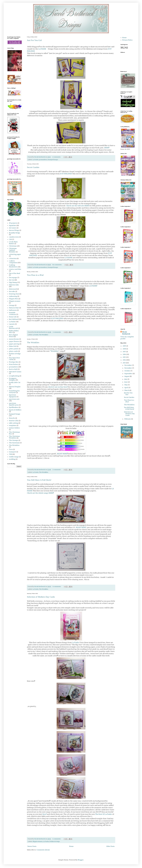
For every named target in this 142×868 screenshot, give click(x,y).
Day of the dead (14, 273)
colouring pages (15, 254)
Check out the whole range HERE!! (40, 493)
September (128, 374)
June (126, 382)
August (127, 376)
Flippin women (37, 841)
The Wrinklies (44, 335)
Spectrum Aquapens (13, 396)
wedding (12, 459)
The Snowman (14, 443)
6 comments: (57, 587)
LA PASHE (43, 49)
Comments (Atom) (43, 850)
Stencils (12, 418)
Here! (44, 814)
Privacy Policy (127, 40)
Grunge (12, 305)
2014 (124, 360)
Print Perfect (14, 364)
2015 (124, 357)
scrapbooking (14, 376)
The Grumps (14, 440)
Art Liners (13, 228)
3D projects (13, 223)
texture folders (14, 428)
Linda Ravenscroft (13, 327)
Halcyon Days (14, 308)
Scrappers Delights (13, 379)
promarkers (43, 160)
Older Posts (110, 846)
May (126, 385)
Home (71, 846)
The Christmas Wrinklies (14, 437)
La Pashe (35, 160)
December (128, 365)
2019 (124, 346)
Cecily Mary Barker (13, 243)
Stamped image (53, 160)
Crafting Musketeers (13, 266)
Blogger (81, 860)
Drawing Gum (14, 294)
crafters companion (13, 262)
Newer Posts (32, 846)
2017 (124, 352)
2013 (124, 363)
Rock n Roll (13, 369)
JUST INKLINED (66, 174)
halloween (13, 310)
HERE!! (107, 148)
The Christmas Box (14, 433)
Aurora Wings (14, 230)
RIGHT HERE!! (62, 454)
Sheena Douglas (15, 387)
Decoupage (13, 278)
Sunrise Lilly (14, 421)
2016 (124, 354)
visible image (14, 457)
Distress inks (14, 285)
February (128, 419)
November (128, 368)
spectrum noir (14, 399)
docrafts (12, 291)
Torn (11, 449)
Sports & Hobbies (15, 410)
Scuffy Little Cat (15, 382)
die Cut (12, 280)
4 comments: (57, 839)
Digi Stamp (13, 282)
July (126, 379)
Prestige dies (14, 362)
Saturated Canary (15, 372)
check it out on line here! (58, 387)
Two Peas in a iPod (35, 275)
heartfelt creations (12, 313)
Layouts (12, 324)
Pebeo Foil (13, 346)
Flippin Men (14, 299)
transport (12, 452)
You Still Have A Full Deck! (39, 480)
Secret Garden (33, 167)
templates (13, 425)
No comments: (57, 265)
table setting (13, 423)
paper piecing (14, 344)
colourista (13, 258)
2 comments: (57, 157)
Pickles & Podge (55, 841)
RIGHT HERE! (81, 527)
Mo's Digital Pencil (13, 336)
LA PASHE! (93, 286)
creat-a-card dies (15, 269)
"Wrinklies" (55, 351)
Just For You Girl (34, 40)
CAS (10, 239)
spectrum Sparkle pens (14, 404)
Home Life (13, 317)
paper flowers (14, 341)
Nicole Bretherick (126, 333)
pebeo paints (14, 349)
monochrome (14, 339)
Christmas (13, 246)
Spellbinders (14, 407)
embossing (13, 296)
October (127, 371)
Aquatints (12, 225)
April (126, 388)
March (127, 390)
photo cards (13, 351)
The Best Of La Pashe (103, 814)
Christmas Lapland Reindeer (13, 250)
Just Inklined (14, 319)
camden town (14, 237)
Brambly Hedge (15, 233)
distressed (13, 289)
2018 (124, 349)
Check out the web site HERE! (78, 206)
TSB (10, 454)
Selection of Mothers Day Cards (41, 597)
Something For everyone (14, 392)
